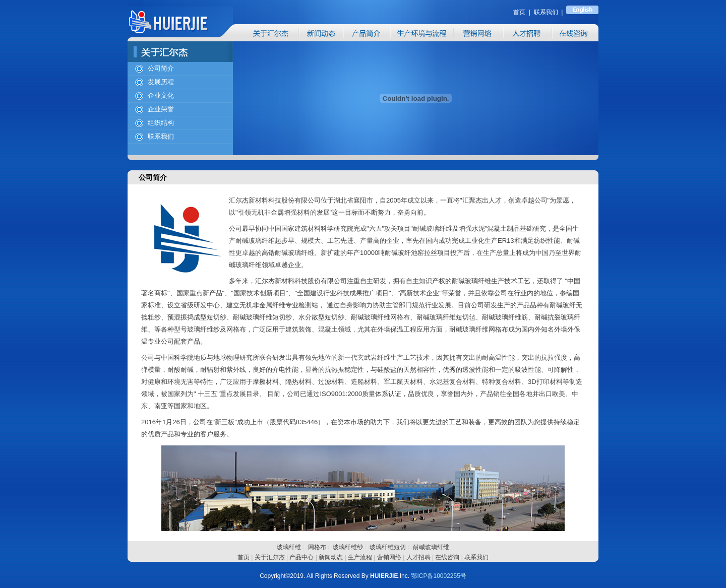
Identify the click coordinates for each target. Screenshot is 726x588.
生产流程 (360, 557)
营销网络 (389, 557)
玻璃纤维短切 (388, 547)
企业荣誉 (161, 109)
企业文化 (161, 95)
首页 (244, 557)
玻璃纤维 (289, 547)
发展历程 (161, 82)
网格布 (317, 547)
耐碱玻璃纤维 (431, 547)
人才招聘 (418, 557)
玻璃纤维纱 (348, 547)
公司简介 (161, 68)
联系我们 (161, 136)
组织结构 (161, 123)
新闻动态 (331, 557)
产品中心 (301, 557)
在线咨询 (447, 557)
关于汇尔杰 (270, 557)
